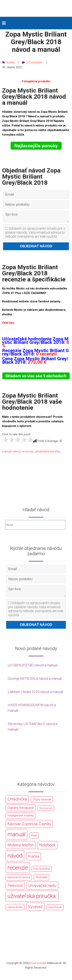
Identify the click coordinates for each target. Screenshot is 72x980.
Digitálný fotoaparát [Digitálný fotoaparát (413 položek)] (21, 811)
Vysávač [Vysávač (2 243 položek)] (35, 910)
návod (17, 453)
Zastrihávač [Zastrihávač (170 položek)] (55, 910)
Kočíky (11, 62)
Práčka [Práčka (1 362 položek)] (34, 859)
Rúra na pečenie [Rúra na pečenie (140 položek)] (42, 872)
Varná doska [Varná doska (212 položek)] (15, 910)
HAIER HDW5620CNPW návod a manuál (32, 711)
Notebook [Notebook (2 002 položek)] (47, 848)
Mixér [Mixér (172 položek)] (34, 838)
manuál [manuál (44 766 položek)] (17, 837)
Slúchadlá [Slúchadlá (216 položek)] (41, 880)
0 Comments (34, 62)
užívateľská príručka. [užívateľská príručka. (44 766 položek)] (32, 899)
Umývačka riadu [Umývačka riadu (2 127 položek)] (42, 888)
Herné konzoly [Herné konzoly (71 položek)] (46, 811)
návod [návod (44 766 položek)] (15, 859)
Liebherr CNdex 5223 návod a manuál (35, 695)
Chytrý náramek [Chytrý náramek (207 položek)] (42, 802)
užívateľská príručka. (48, 453)
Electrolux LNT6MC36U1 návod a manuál (33, 729)
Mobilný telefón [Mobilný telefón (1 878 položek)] (21, 848)
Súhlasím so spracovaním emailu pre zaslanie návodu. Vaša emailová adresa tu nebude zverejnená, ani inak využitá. (35, 234)
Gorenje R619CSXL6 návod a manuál (35, 681)
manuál (7, 453)
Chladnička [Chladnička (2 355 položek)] (17, 802)
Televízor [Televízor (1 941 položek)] (15, 888)
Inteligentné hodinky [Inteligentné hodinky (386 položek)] (21, 818)
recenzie (28, 453)
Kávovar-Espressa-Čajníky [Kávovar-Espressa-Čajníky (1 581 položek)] (29, 827)
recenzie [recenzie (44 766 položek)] (18, 871)
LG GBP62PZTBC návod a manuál (33, 668)
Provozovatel (38, 966)
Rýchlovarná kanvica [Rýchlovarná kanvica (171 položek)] (19, 880)
